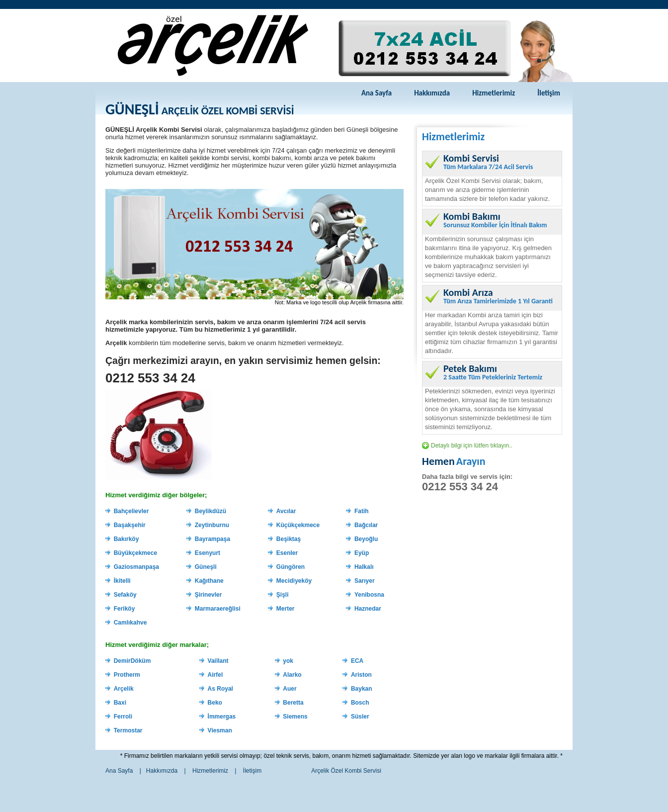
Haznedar (368, 609)
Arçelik (124, 689)
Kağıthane (209, 581)
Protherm (127, 675)
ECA (357, 661)
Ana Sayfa (376, 93)
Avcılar (286, 511)
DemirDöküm (132, 661)
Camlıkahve (130, 623)
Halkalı (364, 567)
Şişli (283, 595)
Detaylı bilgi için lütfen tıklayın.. (472, 446)
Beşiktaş (289, 539)
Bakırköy (126, 539)
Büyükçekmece (135, 553)
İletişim (549, 93)
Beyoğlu (366, 539)
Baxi (120, 703)
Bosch (360, 703)
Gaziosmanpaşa (136, 567)
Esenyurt (208, 553)
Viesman (220, 730)
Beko (215, 703)
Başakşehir (130, 525)
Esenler (287, 553)
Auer (290, 689)
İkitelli (122, 581)
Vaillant (218, 661)
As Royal (220, 689)
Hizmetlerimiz (494, 93)
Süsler (360, 717)
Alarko (292, 675)
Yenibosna (369, 595)
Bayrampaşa (212, 539)
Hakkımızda (432, 93)
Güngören (291, 567)
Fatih (362, 511)
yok (288, 661)
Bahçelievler (131, 511)
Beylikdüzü (210, 511)
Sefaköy (125, 595)
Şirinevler (209, 595)
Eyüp (362, 553)
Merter (286, 609)
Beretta (293, 703)
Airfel (215, 675)
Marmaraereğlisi (218, 609)
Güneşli (206, 567)
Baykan (362, 689)
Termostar (128, 730)
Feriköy (125, 609)
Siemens (295, 717)
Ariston (361, 675)
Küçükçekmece (298, 525)
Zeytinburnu (212, 525)
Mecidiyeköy (294, 581)
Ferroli (123, 717)
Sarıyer (365, 581)
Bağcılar (366, 525)
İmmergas (222, 717)
